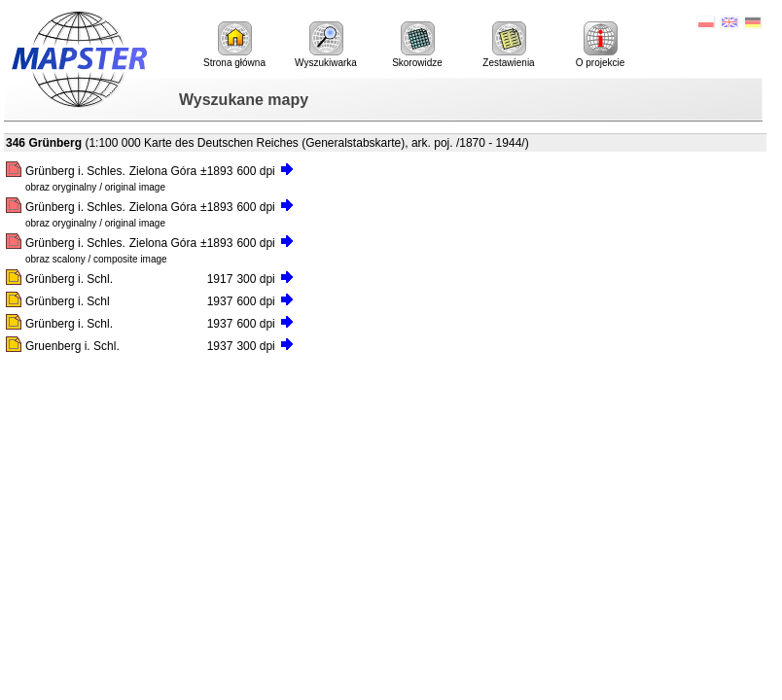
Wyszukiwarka (326, 45)
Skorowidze (417, 45)
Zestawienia (508, 45)
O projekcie (601, 45)
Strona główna (234, 45)
